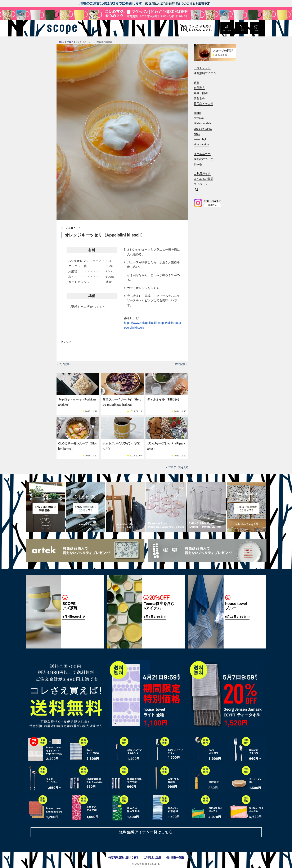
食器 (197, 82)
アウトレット (202, 68)
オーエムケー (202, 154)
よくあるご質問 (204, 179)
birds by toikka (203, 129)
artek (197, 134)
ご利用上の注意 (152, 858)
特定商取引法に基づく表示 (123, 858)
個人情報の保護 (175, 858)
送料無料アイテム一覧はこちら (146, 832)
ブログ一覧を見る (178, 467)
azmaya (199, 118)
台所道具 (199, 88)
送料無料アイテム (205, 73)
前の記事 (180, 364)
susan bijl (200, 139)
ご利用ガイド (202, 174)
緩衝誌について (204, 159)
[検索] (197, 190)
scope (198, 113)
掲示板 (198, 164)
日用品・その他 (204, 104)
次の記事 (64, 364)
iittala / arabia (203, 123)
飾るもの (199, 98)
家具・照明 (201, 93)
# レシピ (66, 342)
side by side (201, 144)
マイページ (201, 184)
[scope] (61, 28)
